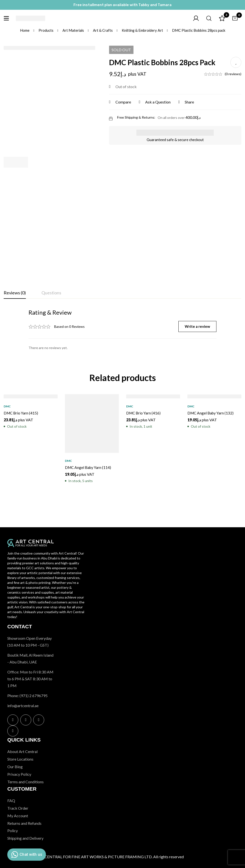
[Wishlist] (221, 18)
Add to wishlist (236, 62)
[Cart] (234, 18)
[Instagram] (26, 720)
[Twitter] (39, 720)
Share (191, 102)
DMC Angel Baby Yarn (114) (89, 467)
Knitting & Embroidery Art (143, 30)
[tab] (15, 293)
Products (45, 30)
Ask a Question (159, 102)
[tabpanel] (122, 329)
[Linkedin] (13, 731)
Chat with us (26, 855)
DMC (7, 406)
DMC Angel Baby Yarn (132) (211, 413)
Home (24, 30)
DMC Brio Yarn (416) (144, 413)
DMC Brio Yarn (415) (21, 413)
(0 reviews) (233, 74)
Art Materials (73, 30)
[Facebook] (13, 720)
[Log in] (193, 18)
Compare (125, 102)
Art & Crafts (103, 30)
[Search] (207, 18)
